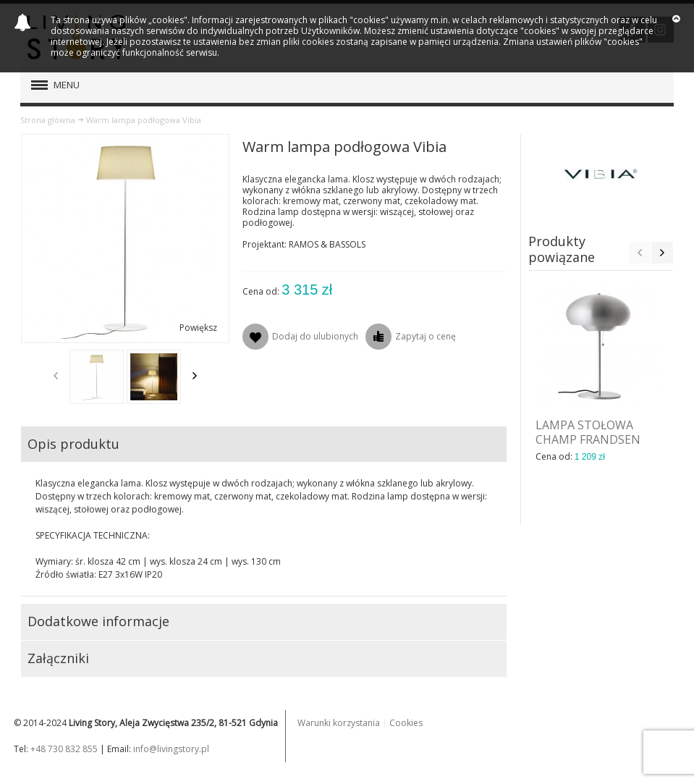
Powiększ (198, 328)
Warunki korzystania (339, 723)
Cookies (406, 723)
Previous (56, 376)
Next (195, 376)
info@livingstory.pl (171, 749)
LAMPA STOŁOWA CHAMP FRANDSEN (588, 432)
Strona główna (48, 120)
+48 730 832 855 (64, 749)
